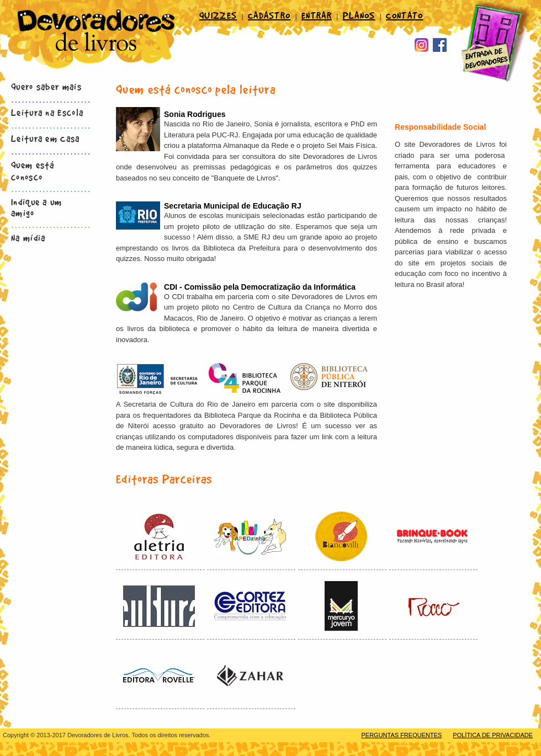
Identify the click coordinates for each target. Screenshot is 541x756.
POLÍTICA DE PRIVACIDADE (493, 735)
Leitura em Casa (46, 138)
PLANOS (359, 15)
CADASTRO (269, 15)
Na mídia (28, 237)
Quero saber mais (46, 86)
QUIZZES (218, 15)
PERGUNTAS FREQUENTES (401, 735)
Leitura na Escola (47, 112)
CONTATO (404, 15)
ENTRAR (317, 15)
